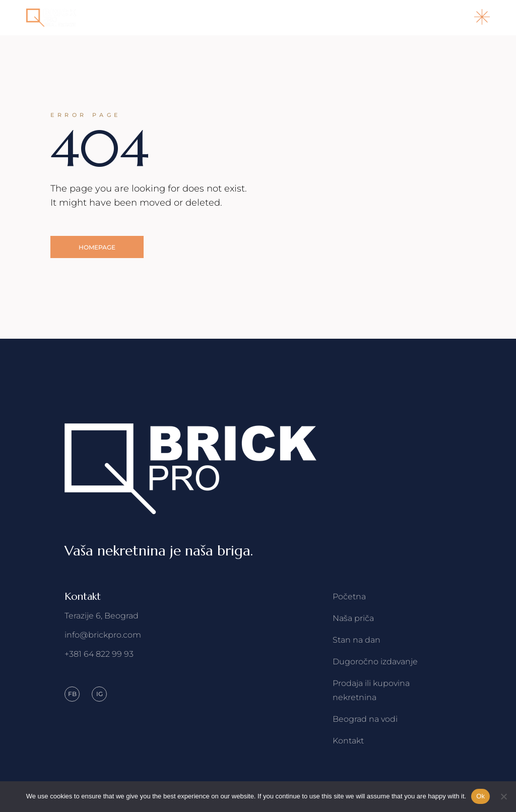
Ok (480, 796)
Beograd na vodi (365, 719)
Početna (349, 597)
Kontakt (348, 741)
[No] (503, 796)
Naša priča (353, 618)
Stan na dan (357, 640)
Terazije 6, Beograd (102, 616)
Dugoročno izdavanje (375, 662)
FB (72, 694)
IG (100, 694)
